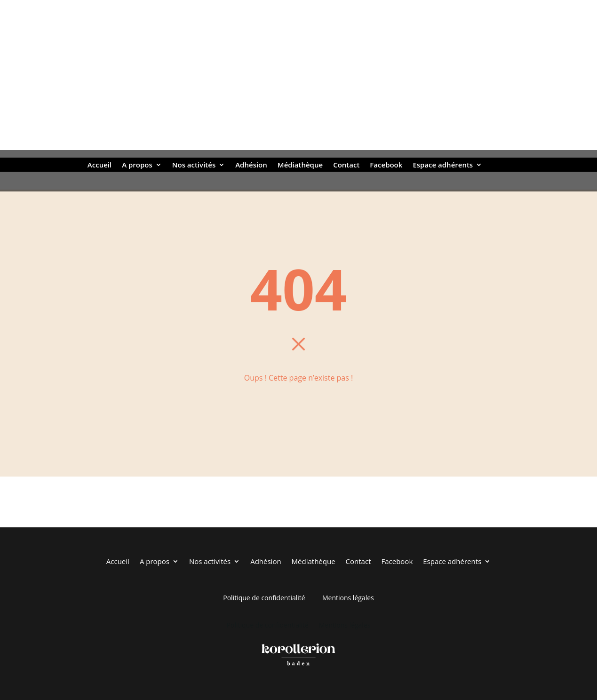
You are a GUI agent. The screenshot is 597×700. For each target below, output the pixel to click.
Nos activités (194, 165)
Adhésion (251, 165)
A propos (137, 165)
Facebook (386, 165)
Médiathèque (300, 165)
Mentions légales (348, 598)
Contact (346, 165)
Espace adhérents (443, 165)
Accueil (99, 165)
